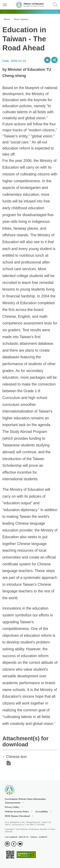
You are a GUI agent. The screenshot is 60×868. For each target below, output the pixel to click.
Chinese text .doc (9, 763)
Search (55, 5)
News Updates (21, 19)
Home (7, 19)
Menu (5, 5)
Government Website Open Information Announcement (25, 801)
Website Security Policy (17, 812)
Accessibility (42, 812)
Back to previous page (47, 60)
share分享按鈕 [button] (54, 60)
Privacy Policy (12, 807)
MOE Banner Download (17, 816)
